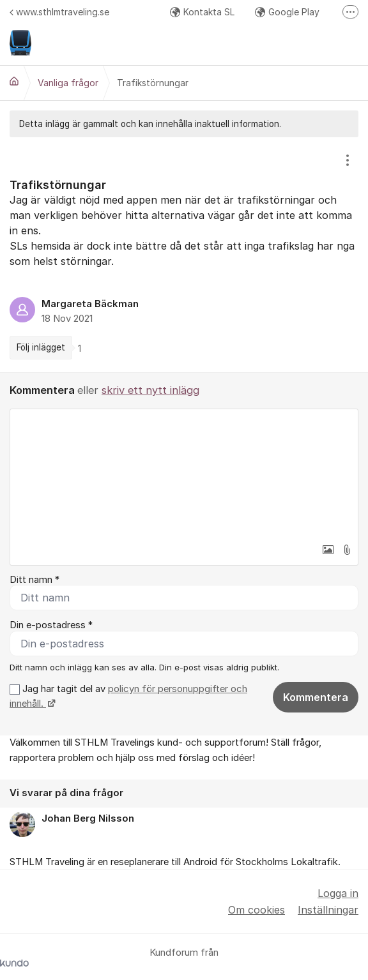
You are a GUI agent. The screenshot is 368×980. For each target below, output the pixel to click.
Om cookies (257, 910)
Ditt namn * (34, 580)
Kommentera (316, 697)
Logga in (338, 893)
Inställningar (328, 910)
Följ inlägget (41, 347)
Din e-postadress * (51, 625)
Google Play (287, 12)
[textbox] (184, 473)
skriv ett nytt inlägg (150, 390)
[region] (184, 255)
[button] (328, 550)
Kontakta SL (202, 12)
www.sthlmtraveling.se (59, 12)
